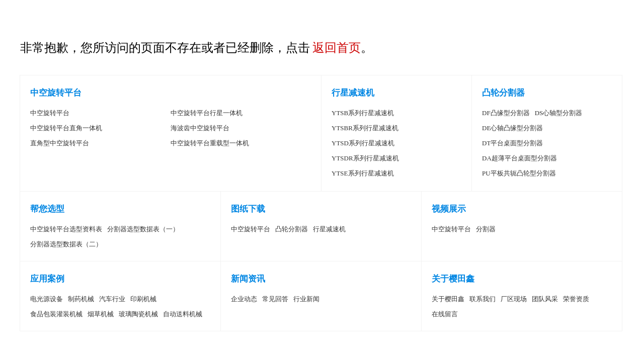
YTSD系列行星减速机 (363, 143)
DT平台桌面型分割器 (512, 143)
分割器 (486, 229)
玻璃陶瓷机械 (138, 314)
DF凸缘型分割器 (506, 113)
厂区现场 (514, 299)
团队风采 (545, 299)
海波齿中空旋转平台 (200, 128)
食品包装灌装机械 (56, 314)
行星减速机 (353, 93)
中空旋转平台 (56, 93)
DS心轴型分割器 (559, 113)
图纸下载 (248, 209)
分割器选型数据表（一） (143, 229)
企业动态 (244, 299)
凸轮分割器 (503, 93)
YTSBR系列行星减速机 (365, 128)
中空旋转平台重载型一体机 (210, 143)
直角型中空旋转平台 (60, 143)
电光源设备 (47, 299)
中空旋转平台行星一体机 (207, 113)
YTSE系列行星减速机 (363, 173)
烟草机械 (101, 314)
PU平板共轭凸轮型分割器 (519, 173)
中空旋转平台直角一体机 (66, 128)
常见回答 (275, 299)
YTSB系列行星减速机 (363, 113)
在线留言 (445, 314)
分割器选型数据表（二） (66, 244)
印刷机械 (143, 299)
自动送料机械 (183, 314)
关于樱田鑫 (453, 279)
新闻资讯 (248, 279)
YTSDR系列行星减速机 (365, 158)
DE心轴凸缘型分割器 (512, 128)
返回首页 (337, 48)
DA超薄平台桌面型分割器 (519, 158)
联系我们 (482, 299)
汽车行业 (112, 299)
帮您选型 (47, 209)
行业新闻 (306, 299)
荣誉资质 (576, 299)
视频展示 (449, 209)
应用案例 (47, 279)
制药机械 (81, 299)
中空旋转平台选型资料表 (66, 229)
